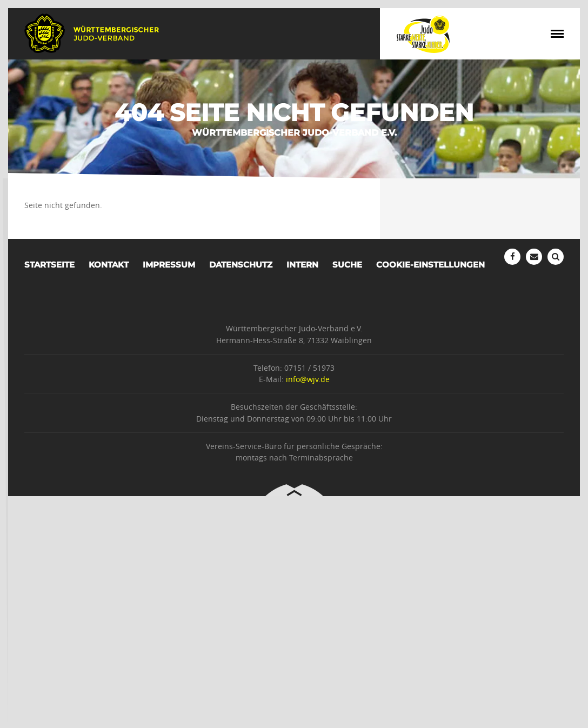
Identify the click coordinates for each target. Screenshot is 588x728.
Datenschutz (241, 265)
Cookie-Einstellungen (430, 265)
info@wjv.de (308, 379)
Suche (347, 265)
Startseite (49, 265)
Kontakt (109, 265)
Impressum (169, 265)
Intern (302, 265)
